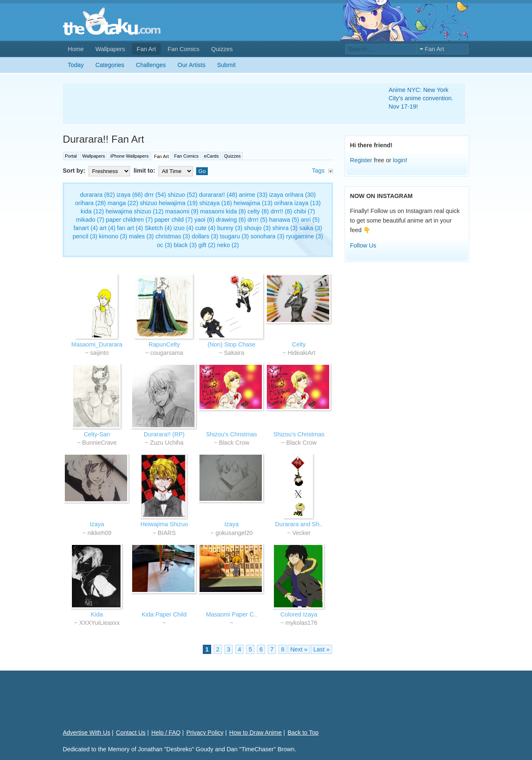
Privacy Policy (205, 733)
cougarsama (167, 353)
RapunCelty (164, 344)
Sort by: (97, 171)
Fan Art (146, 49)
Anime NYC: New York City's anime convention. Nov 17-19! (421, 98)
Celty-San (97, 434)
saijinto (100, 353)
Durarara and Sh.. (299, 524)
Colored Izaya (299, 614)
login (399, 160)
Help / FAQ (166, 733)
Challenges (151, 65)
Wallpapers (110, 49)
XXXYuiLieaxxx (99, 623)
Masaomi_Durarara (97, 344)
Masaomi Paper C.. (231, 614)
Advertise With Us (86, 733)
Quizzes (222, 49)
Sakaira (234, 353)
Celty (299, 344)
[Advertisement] (216, 104)
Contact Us (131, 733)
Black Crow (234, 443)
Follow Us (363, 245)
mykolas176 (302, 623)
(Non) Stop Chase (231, 344)
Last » (321, 649)
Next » (299, 649)
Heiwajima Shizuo (164, 524)
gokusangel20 (234, 533)
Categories (110, 65)
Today (76, 65)
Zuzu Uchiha (167, 443)
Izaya (97, 524)
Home (76, 49)
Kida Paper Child (164, 614)
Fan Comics (183, 49)
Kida (97, 614)
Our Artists (191, 65)
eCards (211, 156)
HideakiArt (301, 353)
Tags (318, 171)
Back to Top (303, 733)
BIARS (167, 533)
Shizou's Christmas (232, 434)
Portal (71, 156)
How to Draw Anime (256, 733)
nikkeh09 (99, 533)
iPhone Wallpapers (130, 156)
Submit (226, 65)
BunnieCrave (100, 443)
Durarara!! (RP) (164, 434)
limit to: (164, 171)
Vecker (301, 533)
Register (361, 160)
